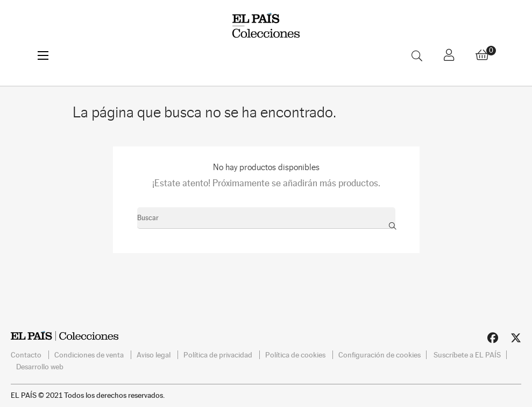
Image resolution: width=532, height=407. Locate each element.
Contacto (27, 355)
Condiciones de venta (90, 355)
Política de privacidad (219, 355)
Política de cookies (296, 355)
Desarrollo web (40, 367)
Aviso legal (154, 355)
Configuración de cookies (380, 355)
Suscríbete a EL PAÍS (467, 355)
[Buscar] (266, 218)
